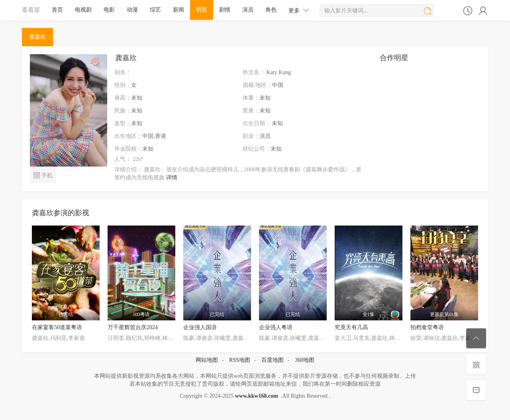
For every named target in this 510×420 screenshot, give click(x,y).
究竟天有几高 (351, 327)
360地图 (305, 360)
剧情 (225, 10)
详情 (172, 178)
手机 (43, 175)
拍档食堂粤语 (427, 327)
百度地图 (273, 360)
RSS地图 (240, 360)
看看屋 (31, 10)
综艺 (155, 10)
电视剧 (83, 10)
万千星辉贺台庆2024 (133, 327)
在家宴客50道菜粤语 (57, 327)
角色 (271, 10)
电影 (109, 10)
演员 (248, 10)
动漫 (132, 10)
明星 (202, 10)
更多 (299, 10)
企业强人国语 (200, 327)
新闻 (178, 10)
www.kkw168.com (257, 396)
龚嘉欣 (37, 37)
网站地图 (207, 360)
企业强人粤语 (276, 327)
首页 (57, 10)
